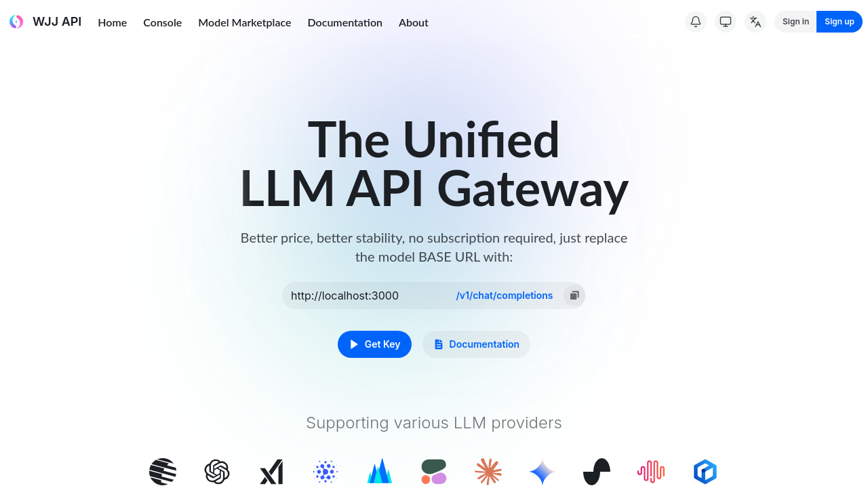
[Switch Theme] (726, 22)
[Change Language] (755, 22)
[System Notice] (696, 22)
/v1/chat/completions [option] (504, 295)
